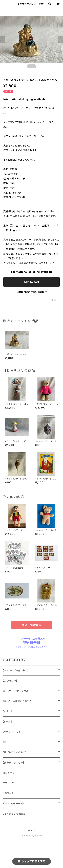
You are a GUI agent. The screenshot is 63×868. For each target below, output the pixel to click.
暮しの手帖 (9, 773)
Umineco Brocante (14, 814)
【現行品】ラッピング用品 (16, 691)
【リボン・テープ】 (11, 732)
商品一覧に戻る (32, 625)
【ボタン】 (7, 711)
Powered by (32, 836)
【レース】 (7, 722)
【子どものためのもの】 (15, 752)
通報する (56, 300)
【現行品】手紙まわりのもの (17, 701)
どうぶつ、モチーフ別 (14, 803)
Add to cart (32, 282)
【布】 (5, 742)
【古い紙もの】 (10, 681)
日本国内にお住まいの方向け (32, 292)
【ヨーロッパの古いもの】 (16, 670)
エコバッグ (8, 783)
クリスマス (8, 793)
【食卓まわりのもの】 (13, 763)
